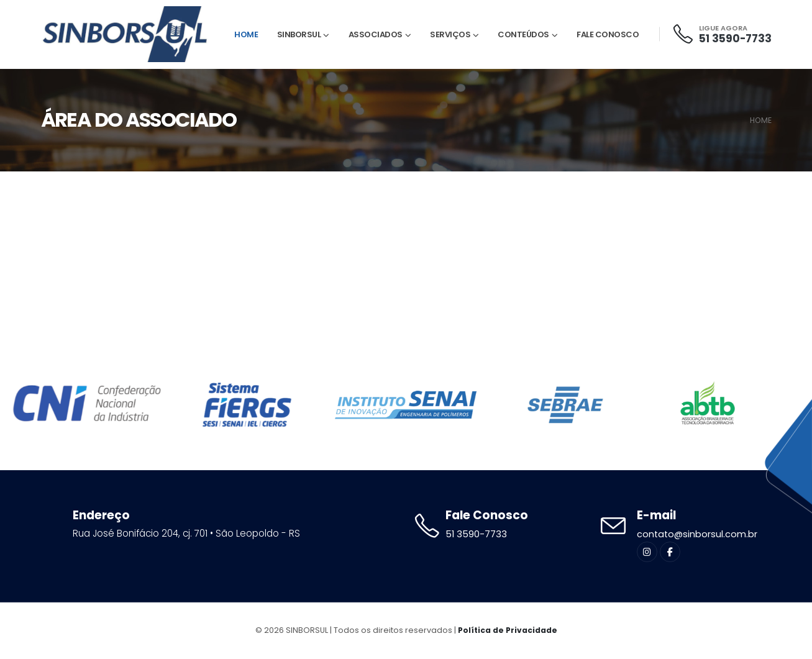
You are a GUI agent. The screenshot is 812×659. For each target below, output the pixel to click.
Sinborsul (299, 34)
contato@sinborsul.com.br (698, 534)
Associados (376, 34)
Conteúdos (523, 34)
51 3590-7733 (735, 39)
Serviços (450, 34)
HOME (761, 120)
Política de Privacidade (508, 631)
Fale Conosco (608, 34)
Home (246, 34)
